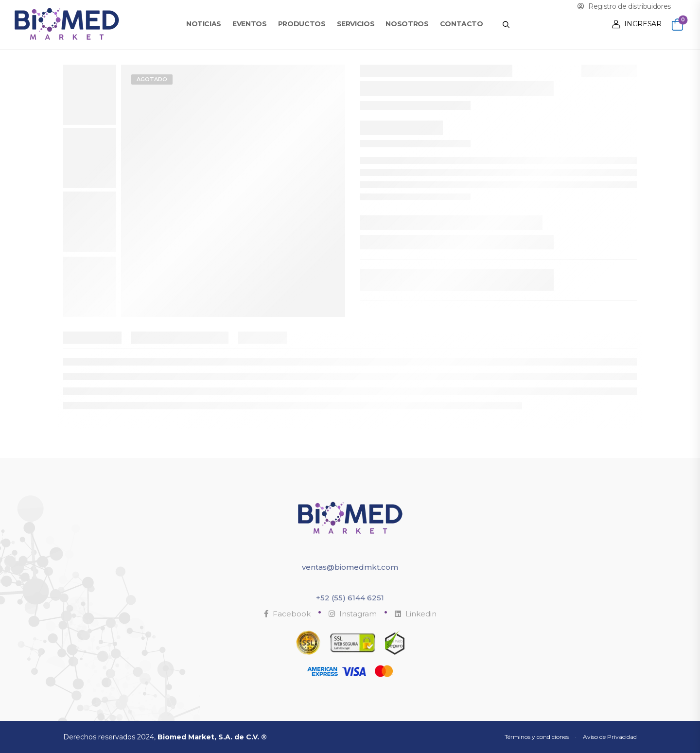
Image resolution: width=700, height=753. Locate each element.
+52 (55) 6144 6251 (350, 598)
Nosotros (407, 24)
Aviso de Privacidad (610, 737)
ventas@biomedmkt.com (350, 567)
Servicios (356, 24)
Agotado (152, 79)
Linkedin (416, 614)
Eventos (250, 24)
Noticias (204, 24)
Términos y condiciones (537, 737)
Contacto (462, 24)
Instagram (353, 614)
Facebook (287, 614)
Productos (302, 24)
